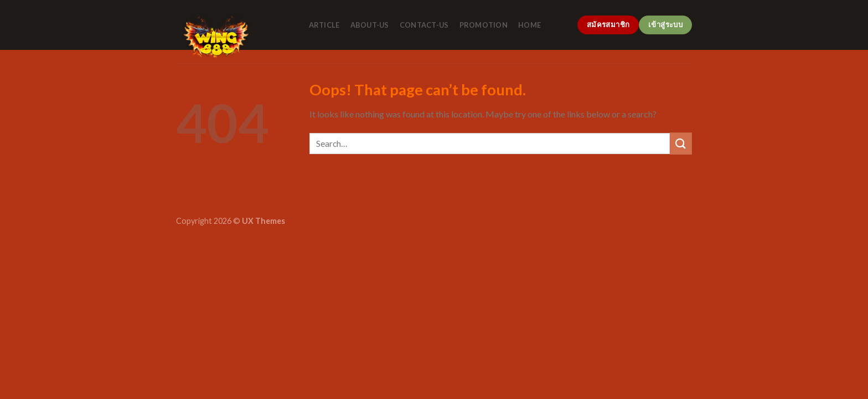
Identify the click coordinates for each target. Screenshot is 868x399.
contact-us (424, 25)
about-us (370, 25)
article (324, 25)
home (529, 25)
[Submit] (681, 143)
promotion (484, 25)
